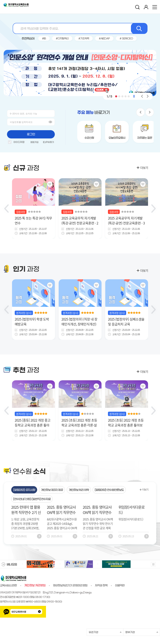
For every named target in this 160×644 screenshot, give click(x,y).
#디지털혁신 (62, 39)
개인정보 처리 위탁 (79, 490)
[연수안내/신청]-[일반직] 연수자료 (32, 499)
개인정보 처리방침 (35, 586)
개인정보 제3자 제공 (52, 490)
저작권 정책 (101, 586)
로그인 (31, 134)
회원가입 (34, 142)
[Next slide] (154, 208)
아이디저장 (16, 143)
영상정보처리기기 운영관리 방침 (70, 586)
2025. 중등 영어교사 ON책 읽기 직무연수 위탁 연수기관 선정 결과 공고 (61, 510)
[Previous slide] (6, 208)
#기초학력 (84, 39)
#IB (44, 39)
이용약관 (120, 586)
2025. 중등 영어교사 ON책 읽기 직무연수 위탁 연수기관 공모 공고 (97, 510)
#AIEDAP (104, 39)
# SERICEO (126, 39)
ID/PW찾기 (48, 142)
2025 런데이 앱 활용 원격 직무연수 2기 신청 (26, 510)
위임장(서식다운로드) (131, 510)
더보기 (144, 168)
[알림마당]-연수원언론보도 (109, 490)
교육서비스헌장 (8, 586)
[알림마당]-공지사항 (24, 490)
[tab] (24, 490)
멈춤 (153, 564)
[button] (116, 96)
